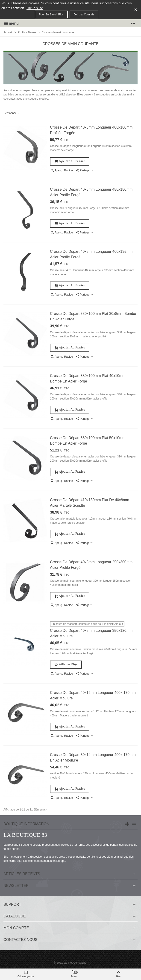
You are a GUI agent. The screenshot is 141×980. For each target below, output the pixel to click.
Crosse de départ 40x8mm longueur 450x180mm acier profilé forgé (91, 192)
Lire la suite (35, 8)
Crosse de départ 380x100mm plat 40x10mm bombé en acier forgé (88, 378)
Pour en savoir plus (51, 14)
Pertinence (12, 113)
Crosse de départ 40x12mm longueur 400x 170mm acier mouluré (93, 695)
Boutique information (26, 824)
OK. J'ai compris (84, 14)
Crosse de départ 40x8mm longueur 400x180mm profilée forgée (91, 130)
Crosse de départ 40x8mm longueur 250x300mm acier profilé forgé (91, 565)
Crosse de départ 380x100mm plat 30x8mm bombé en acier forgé (93, 316)
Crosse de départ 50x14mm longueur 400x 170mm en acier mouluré (93, 757)
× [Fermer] (136, 10)
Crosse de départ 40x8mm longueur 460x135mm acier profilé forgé (91, 254)
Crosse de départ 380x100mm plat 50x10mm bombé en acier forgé (88, 441)
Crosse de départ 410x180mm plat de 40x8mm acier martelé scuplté (90, 503)
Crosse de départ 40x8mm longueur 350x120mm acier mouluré (91, 633)
